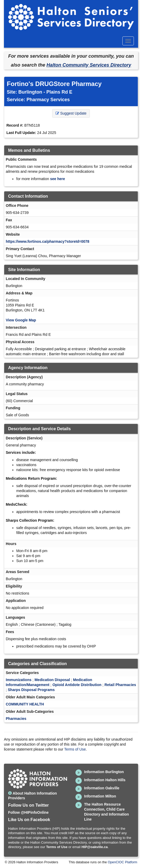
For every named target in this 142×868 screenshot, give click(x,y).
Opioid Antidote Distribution (77, 685)
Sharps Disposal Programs (31, 690)
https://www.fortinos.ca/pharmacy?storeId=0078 (48, 241)
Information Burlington (104, 772)
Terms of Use (75, 749)
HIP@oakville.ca (95, 847)
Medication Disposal (52, 680)
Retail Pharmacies (120, 685)
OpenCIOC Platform (122, 862)
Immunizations (19, 680)
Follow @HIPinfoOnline (28, 812)
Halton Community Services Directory (89, 65)
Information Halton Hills (105, 780)
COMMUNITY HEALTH (25, 704)
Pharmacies (16, 719)
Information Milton (100, 796)
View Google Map (21, 320)
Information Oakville (102, 788)
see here (58, 179)
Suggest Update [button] (71, 113)
